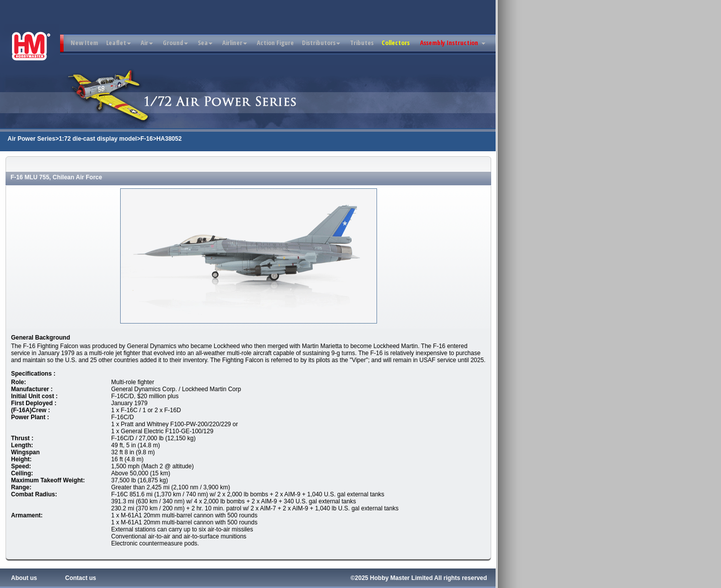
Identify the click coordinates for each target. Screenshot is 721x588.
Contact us (81, 578)
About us (24, 578)
